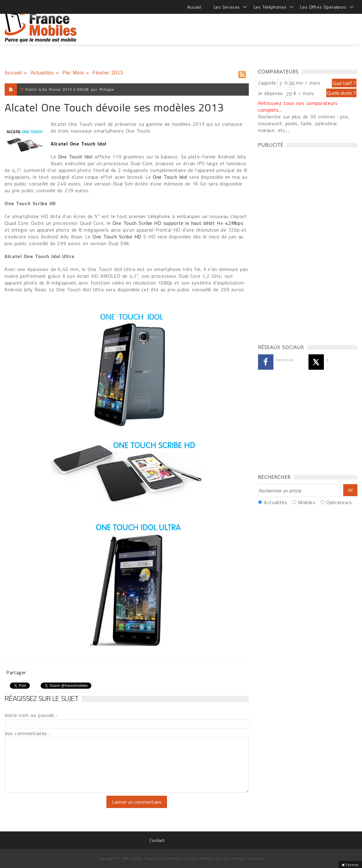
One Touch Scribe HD (118, 237)
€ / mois (304, 93)
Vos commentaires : (27, 733)
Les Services (227, 7)
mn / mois (308, 83)
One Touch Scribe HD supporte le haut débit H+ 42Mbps (178, 223)
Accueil (194, 7)
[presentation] (56, 808)
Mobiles (307, 502)
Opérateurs (339, 502)
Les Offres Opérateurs (323, 7)
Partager (16, 672)
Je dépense (271, 93)
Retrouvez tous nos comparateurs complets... (298, 106)
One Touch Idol (76, 157)
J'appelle (267, 83)
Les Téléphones (270, 7)
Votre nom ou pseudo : (31, 715)
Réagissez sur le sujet (42, 698)
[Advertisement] (245, 25)
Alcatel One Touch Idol (79, 144)
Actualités (42, 73)
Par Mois (73, 73)
